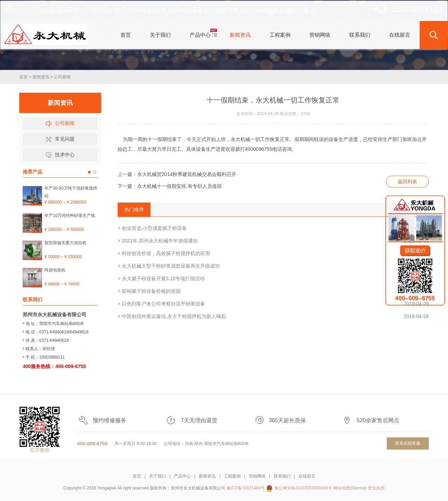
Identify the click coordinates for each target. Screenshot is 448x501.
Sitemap (359, 488)
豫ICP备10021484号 (246, 488)
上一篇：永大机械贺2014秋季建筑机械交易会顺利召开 (177, 174)
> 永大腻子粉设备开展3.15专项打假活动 (273, 278)
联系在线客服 (408, 443)
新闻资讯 (41, 77)
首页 (23, 77)
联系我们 (282, 476)
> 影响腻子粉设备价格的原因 (273, 291)
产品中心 (182, 476)
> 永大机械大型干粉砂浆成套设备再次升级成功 (273, 266)
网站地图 (342, 488)
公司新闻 (62, 77)
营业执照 (376, 488)
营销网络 (257, 476)
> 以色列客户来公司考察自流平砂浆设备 (273, 304)
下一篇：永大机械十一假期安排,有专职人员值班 (170, 186)
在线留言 (307, 476)
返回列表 (407, 182)
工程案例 (232, 476)
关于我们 (157, 476)
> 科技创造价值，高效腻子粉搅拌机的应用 (273, 253)
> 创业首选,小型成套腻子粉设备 (273, 228)
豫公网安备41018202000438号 (303, 488)
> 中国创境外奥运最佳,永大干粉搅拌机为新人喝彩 (273, 316)
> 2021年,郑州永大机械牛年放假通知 (273, 241)
